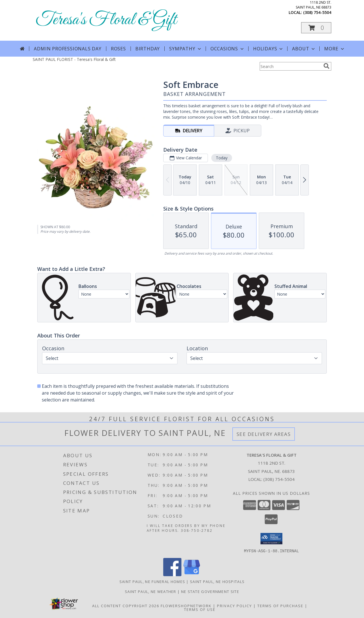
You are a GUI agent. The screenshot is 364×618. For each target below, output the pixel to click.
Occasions (228, 49)
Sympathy (186, 49)
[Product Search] (290, 66)
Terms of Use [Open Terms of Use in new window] (200, 609)
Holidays (268, 49)
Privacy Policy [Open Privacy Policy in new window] (234, 605)
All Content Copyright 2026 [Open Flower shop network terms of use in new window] (126, 605)
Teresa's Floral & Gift (106, 20)
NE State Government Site (210, 591)
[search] (326, 66)
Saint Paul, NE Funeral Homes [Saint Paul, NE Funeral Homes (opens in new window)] (152, 581)
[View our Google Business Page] (192, 574)
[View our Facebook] (172, 574)
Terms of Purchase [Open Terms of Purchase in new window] (280, 605)
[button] (316, 28)
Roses (118, 49)
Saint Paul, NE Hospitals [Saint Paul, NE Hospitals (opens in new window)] (217, 581)
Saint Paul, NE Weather (151, 591)
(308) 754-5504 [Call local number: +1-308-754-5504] (317, 12)
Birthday (148, 49)
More (335, 49)
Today (222, 158)
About (304, 49)
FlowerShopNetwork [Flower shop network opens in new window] (186, 605)
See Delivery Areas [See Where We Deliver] (264, 434)
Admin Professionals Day (68, 49)
